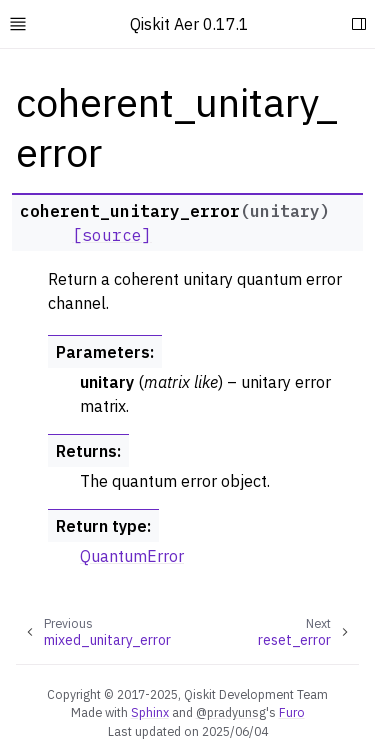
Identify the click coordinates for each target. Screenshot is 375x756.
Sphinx (150, 712)
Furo (292, 712)
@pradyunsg (231, 712)
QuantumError (132, 556)
